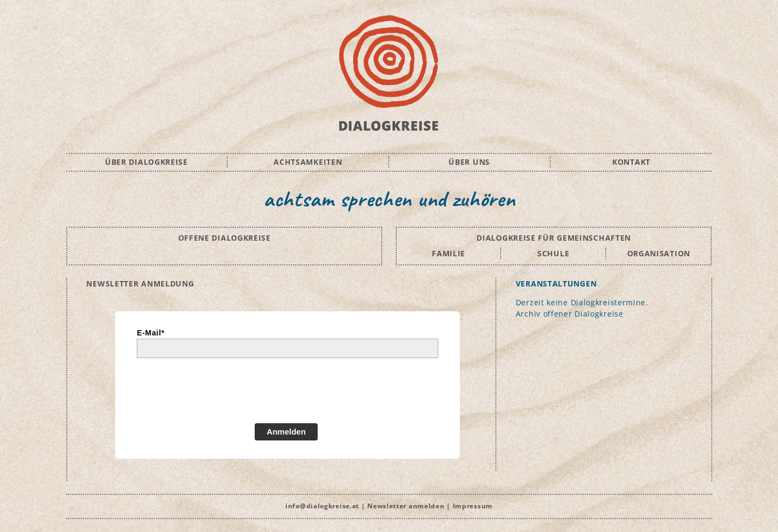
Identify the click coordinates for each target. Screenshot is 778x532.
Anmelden (286, 432)
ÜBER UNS (469, 162)
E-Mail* (151, 333)
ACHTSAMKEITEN (308, 162)
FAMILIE (448, 253)
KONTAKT (631, 162)
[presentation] (219, 395)
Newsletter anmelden (406, 506)
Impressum (473, 506)
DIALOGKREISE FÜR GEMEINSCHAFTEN (554, 238)
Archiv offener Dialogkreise (570, 314)
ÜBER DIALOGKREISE (146, 162)
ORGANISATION (659, 253)
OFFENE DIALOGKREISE (225, 238)
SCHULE (553, 253)
